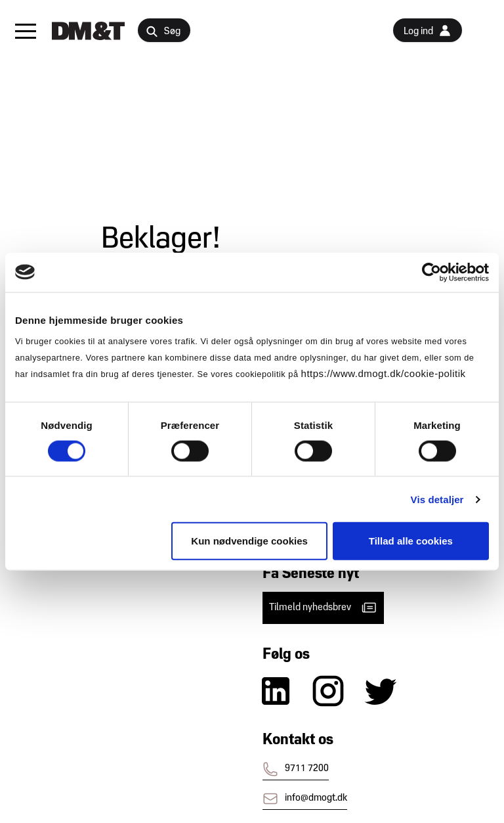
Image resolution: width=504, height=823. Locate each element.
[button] (26, 31)
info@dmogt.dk (305, 799)
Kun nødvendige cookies (249, 541)
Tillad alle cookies (411, 541)
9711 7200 (296, 769)
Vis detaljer (437, 499)
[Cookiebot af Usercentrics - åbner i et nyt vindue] (431, 272)
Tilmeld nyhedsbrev (323, 608)
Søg (163, 32)
